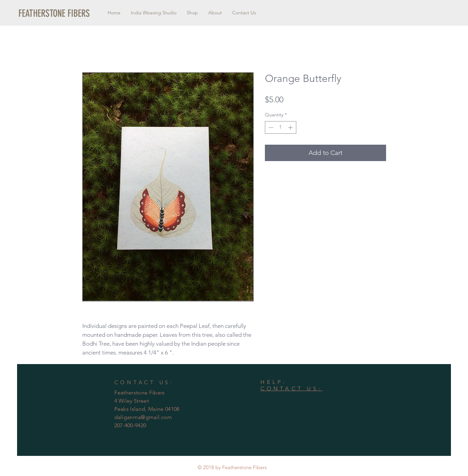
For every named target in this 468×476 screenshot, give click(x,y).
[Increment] (291, 127)
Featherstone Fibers (140, 393)
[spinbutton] (281, 127)
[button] (54, 13)
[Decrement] (270, 127)
